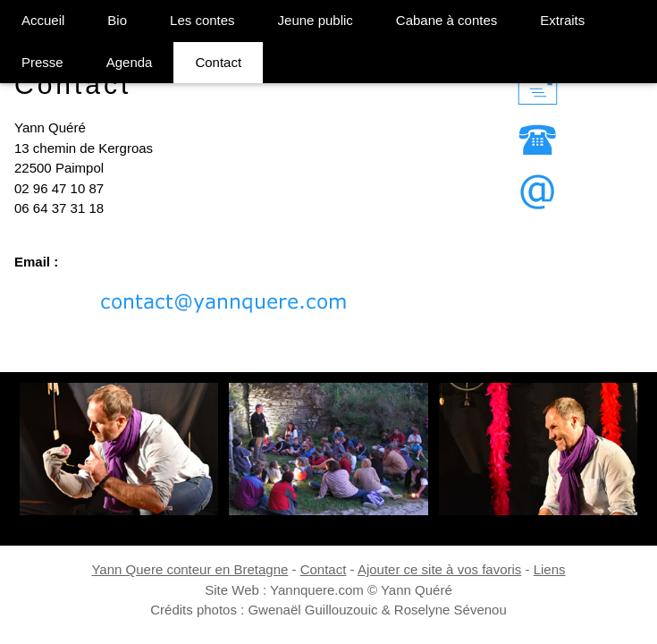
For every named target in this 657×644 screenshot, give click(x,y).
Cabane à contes (446, 20)
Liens (550, 569)
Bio (117, 20)
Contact (218, 62)
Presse (42, 62)
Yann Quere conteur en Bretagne (190, 569)
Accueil (43, 20)
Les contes (202, 20)
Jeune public (316, 20)
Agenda (130, 62)
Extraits (562, 20)
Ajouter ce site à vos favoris (439, 569)
